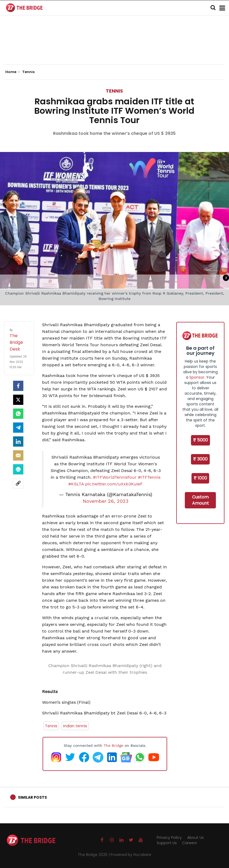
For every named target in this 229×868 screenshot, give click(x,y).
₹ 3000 (200, 459)
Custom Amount (200, 500)
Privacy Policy (169, 837)
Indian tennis (75, 726)
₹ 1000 (200, 478)
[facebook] (18, 386)
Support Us (167, 843)
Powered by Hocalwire (131, 855)
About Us (196, 837)
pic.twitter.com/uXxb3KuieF (114, 484)
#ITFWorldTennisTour (115, 477)
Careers (189, 843)
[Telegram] (18, 428)
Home (13, 72)
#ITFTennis (149, 477)
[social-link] (18, 483)
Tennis (114, 91)
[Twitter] (18, 400)
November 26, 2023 (106, 501)
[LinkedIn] (18, 441)
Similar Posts (32, 797)
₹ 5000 (200, 440)
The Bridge (113, 745)
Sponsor (197, 377)
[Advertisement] (115, 48)
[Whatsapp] (18, 414)
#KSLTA (76, 484)
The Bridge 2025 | (94, 855)
